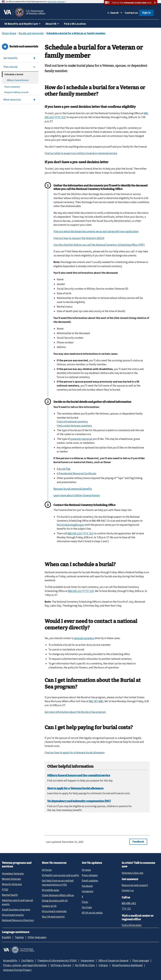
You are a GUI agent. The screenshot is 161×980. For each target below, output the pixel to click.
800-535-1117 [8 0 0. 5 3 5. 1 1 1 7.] (75, 533)
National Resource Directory (18, 920)
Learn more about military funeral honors (77, 495)
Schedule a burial (14, 74)
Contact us (131, 13)
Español (6, 937)
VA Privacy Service (61, 965)
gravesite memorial (81, 439)
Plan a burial (10, 67)
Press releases (90, 875)
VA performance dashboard (127, 965)
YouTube (87, 907)
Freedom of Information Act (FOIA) (57, 960)
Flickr (85, 902)
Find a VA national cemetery (72, 422)
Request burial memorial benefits (73, 489)
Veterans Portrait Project (17, 970)
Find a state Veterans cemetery (74, 426)
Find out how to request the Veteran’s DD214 (79, 238)
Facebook (87, 886)
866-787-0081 (96, 701)
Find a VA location (132, 925)
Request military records (16, 92)
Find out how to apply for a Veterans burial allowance (75, 753)
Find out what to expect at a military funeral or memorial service (81, 153)
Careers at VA (49, 906)
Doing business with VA (55, 901)
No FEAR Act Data (85, 965)
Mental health (10, 895)
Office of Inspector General (113, 960)
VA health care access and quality (60, 875)
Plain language (141, 960)
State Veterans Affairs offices (58, 895)
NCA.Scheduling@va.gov (71, 525)
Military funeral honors (18, 80)
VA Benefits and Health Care (21, 24)
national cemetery (84, 638)
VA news (86, 870)
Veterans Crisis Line (132, 873)
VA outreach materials (54, 911)
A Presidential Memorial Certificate (76, 473)
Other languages (37, 937)
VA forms (47, 870)
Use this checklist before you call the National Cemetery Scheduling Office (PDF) (99, 245)
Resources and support (135, 885)
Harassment (87, 960)
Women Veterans (11, 879)
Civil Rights (27, 960)
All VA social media (92, 913)
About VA (51, 24)
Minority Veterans (12, 884)
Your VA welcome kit (53, 917)
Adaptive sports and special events (17, 902)
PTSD (5, 890)
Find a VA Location (75, 24)
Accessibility (10, 960)
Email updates (90, 881)
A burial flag (64, 469)
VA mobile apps (50, 890)
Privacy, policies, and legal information (25, 965)
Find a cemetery (12, 87)
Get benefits (11, 58)
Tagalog (19, 937)
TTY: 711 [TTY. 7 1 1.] (60, 117)
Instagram (87, 891)
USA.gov (103, 965)
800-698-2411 (129, 903)
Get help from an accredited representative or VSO (58, 883)
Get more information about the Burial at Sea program (75, 712)
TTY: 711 (126, 909)
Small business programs (16, 910)
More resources (12, 100)
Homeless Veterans (13, 874)
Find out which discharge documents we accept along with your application (96, 231)
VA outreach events (13, 915)
